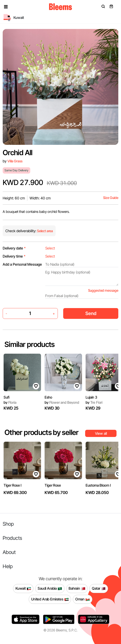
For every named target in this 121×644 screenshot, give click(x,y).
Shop (8, 524)
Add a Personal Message (22, 264)
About (9, 552)
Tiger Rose (53, 485)
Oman (83, 599)
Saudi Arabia (50, 589)
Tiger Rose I (13, 485)
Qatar (99, 589)
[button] (6, 7)
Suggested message (103, 290)
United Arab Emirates (50, 599)
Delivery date (14, 248)
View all (101, 433)
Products (12, 538)
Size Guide (111, 198)
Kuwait (23, 589)
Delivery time (14, 256)
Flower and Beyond (62, 402)
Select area (45, 231)
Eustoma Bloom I (98, 485)
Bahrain (77, 589)
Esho (48, 397)
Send (91, 313)
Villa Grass (15, 161)
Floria (10, 402)
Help (8, 566)
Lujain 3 (91, 397)
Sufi (6, 397)
